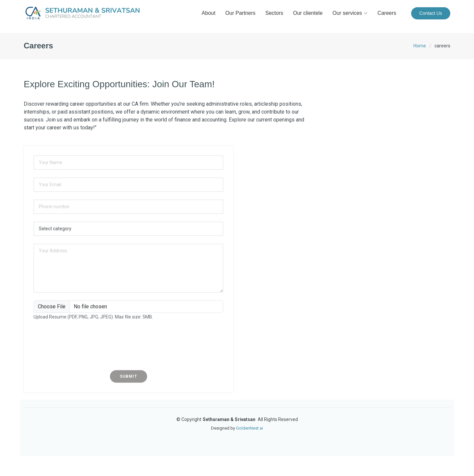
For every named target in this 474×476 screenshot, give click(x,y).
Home (420, 46)
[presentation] (128, 353)
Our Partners (240, 13)
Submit (129, 383)
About (209, 13)
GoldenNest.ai (250, 428)
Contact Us (431, 13)
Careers (387, 13)
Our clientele (308, 13)
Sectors (274, 13)
